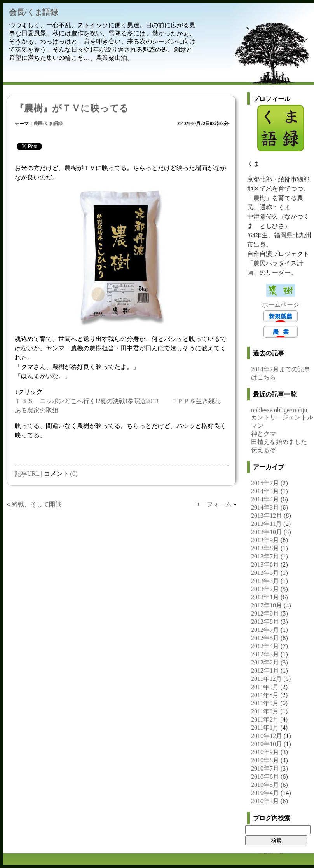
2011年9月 (265, 687)
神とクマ (263, 434)
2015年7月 (265, 483)
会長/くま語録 (33, 12)
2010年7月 (265, 768)
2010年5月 (265, 785)
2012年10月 (267, 605)
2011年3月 (265, 711)
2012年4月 (265, 646)
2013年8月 (265, 548)
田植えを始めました (279, 442)
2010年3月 (265, 801)
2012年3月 (265, 654)
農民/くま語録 (48, 124)
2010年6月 (265, 777)
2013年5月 (265, 573)
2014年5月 (265, 491)
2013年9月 (265, 540)
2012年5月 (265, 638)
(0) (74, 474)
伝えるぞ (263, 450)
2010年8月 (265, 760)
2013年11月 (266, 524)
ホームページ (281, 305)
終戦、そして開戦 (37, 504)
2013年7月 (265, 556)
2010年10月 (267, 744)
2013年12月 (267, 516)
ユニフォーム (213, 504)
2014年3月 (265, 507)
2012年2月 (265, 662)
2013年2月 (265, 589)
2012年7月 (265, 630)
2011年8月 (265, 695)
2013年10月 (267, 532)
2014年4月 (265, 499)
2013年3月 (265, 581)
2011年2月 (265, 719)
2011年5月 (265, 703)
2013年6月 (265, 564)
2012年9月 (265, 613)
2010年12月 (267, 736)
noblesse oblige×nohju (279, 410)
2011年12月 (266, 679)
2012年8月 (265, 622)
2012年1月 (265, 671)
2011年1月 (265, 728)
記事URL (27, 474)
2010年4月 (265, 793)
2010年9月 (265, 752)
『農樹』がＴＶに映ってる (72, 108)
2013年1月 (265, 597)
